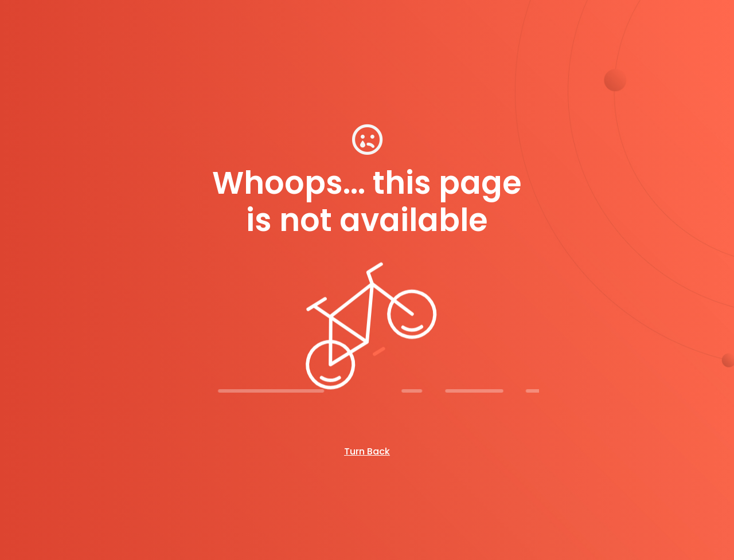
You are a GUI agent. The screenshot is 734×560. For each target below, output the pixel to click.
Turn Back (367, 451)
